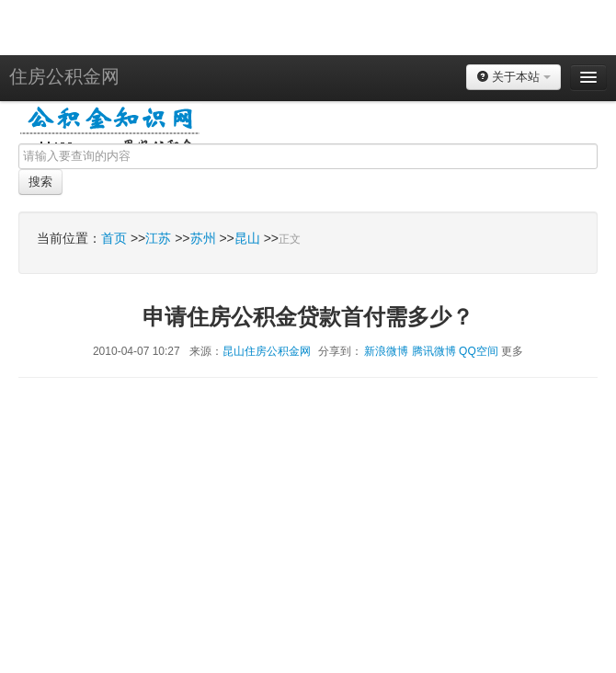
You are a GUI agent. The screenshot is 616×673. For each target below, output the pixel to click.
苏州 (203, 238)
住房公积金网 (64, 76)
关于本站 (513, 77)
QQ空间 (479, 351)
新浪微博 (386, 351)
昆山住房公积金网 (267, 351)
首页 (114, 238)
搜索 (40, 182)
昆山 (247, 238)
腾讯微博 (434, 351)
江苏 (158, 238)
